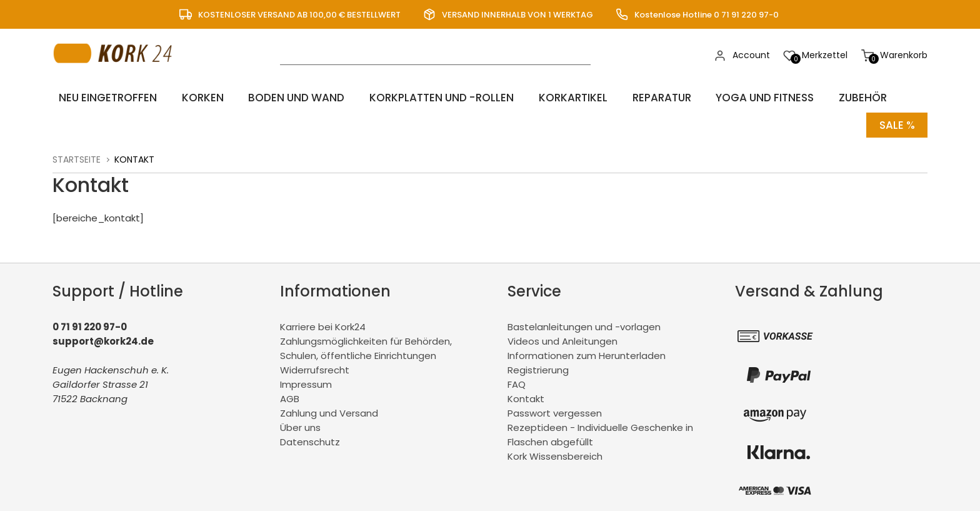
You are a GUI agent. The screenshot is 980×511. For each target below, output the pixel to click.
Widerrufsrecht (315, 364)
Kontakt (526, 393)
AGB (290, 393)
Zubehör (849, 97)
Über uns (300, 422)
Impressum (306, 379)
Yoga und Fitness (752, 97)
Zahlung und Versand (329, 407)
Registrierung (538, 364)
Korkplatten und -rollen (432, 97)
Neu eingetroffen (103, 97)
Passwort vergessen (555, 407)
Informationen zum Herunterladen (587, 350)
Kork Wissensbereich (555, 451)
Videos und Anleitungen (562, 336)
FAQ (517, 379)
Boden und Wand (286, 97)
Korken (195, 97)
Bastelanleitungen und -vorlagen (584, 321)
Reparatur (649, 97)
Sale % (896, 122)
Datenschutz (310, 436)
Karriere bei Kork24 (323, 321)
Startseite (77, 154)
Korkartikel (563, 97)
